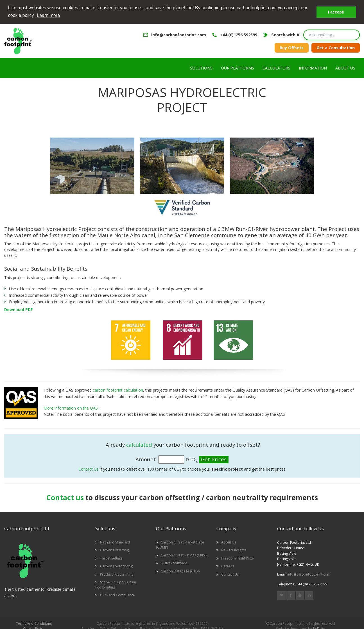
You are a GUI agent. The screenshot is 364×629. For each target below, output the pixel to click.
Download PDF (18, 309)
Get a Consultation (336, 47)
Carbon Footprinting (116, 566)
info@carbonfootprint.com (179, 35)
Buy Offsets (292, 47)
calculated (139, 444)
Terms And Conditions (34, 623)
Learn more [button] (48, 15)
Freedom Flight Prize (238, 558)
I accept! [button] (336, 12)
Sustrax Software (174, 563)
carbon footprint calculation (118, 390)
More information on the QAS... (72, 407)
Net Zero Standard (115, 542)
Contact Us (89, 469)
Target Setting (111, 558)
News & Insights (234, 550)
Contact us (65, 497)
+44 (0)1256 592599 (239, 35)
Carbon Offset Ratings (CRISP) (184, 555)
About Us (229, 542)
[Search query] (332, 35)
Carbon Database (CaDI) (180, 571)
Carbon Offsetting (114, 550)
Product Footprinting (117, 574)
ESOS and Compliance (117, 595)
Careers (228, 566)
